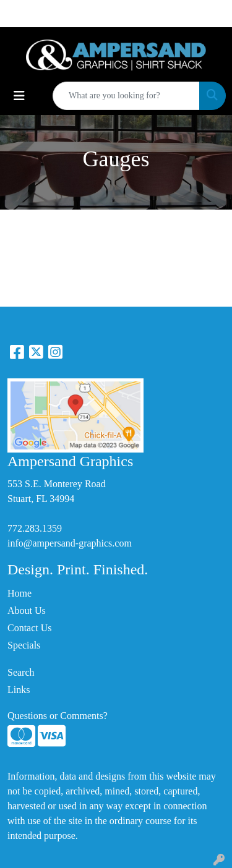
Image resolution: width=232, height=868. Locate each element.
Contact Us (30, 628)
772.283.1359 (35, 528)
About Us (27, 611)
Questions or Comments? (58, 716)
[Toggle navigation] (19, 96)
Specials (24, 645)
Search (21, 672)
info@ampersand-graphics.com (70, 543)
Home (19, 593)
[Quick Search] (126, 96)
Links (19, 690)
